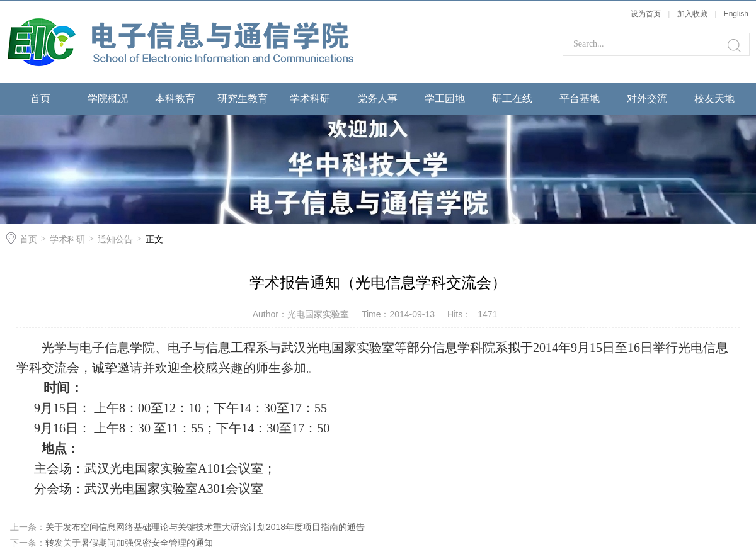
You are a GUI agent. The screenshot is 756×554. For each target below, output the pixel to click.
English (736, 14)
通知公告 (115, 239)
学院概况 (108, 99)
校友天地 (714, 99)
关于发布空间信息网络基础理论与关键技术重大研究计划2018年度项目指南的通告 (205, 527)
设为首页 (646, 14)
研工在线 (512, 99)
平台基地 (580, 99)
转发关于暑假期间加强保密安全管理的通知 (129, 543)
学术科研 (310, 99)
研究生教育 (243, 99)
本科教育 (175, 99)
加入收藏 (692, 14)
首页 (40, 99)
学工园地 (445, 99)
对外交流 (647, 99)
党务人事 (377, 99)
